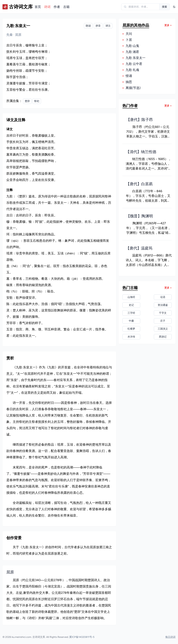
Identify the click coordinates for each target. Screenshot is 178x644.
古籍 (66, 7)
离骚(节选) (133, 88)
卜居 (129, 40)
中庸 (131, 321)
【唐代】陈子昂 (140, 120)
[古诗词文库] (15, 7)
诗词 (47, 7)
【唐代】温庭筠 (139, 248)
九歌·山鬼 (132, 46)
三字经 (131, 313)
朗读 (88, 26)
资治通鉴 (163, 305)
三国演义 (163, 329)
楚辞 (27, 101)
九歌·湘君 (132, 52)
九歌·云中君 (134, 64)
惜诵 (129, 76)
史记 (131, 305)
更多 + (168, 25)
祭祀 (37, 101)
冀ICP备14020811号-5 (82, 637)
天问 (129, 34)
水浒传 (131, 337)
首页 (38, 7)
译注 (108, 26)
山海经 (131, 297)
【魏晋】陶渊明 (140, 216)
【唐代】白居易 (139, 184)
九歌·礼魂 (132, 70)
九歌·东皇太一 (136, 58)
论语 (163, 297)
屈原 (18, 35)
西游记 (163, 337)
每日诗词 (170, 637)
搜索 (165, 7)
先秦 (10, 35)
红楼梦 (131, 329)
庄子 (163, 321)
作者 (57, 7)
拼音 (98, 26)
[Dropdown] (174, 7)
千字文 (163, 313)
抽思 (129, 82)
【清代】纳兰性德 (141, 152)
